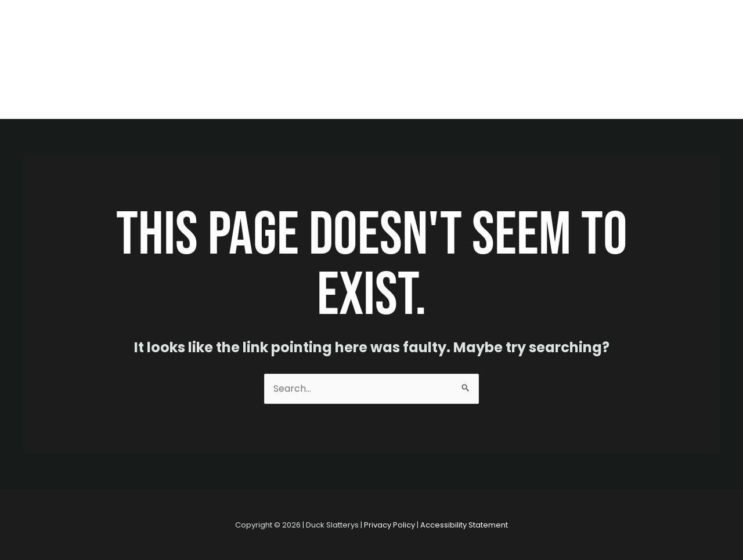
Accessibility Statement (464, 525)
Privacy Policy (389, 525)
